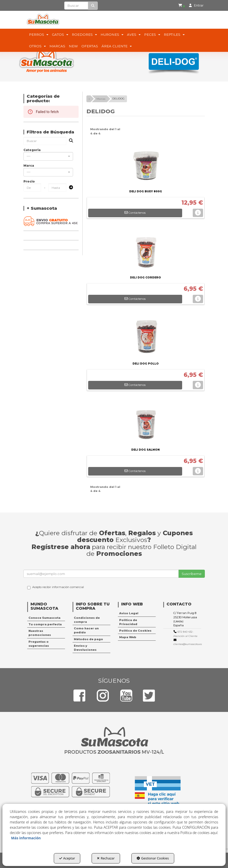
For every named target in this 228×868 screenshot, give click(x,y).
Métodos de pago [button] (88, 639)
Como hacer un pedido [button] (86, 630)
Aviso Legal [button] (129, 613)
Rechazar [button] (106, 858)
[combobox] (48, 156)
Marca (29, 166)
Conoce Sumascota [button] (44, 618)
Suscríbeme (192, 574)
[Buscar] (93, 6)
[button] (181, 6)
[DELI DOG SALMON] (146, 421)
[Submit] (70, 188)
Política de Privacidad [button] (128, 622)
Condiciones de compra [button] (87, 620)
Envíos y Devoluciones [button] (85, 648)
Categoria (32, 150)
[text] (76, 6)
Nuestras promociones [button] (40, 633)
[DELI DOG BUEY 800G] (146, 163)
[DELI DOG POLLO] (146, 335)
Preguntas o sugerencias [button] (39, 644)
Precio (29, 181)
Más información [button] (26, 838)
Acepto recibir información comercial (56, 587)
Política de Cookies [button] (135, 631)
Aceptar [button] (67, 858)
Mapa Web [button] (128, 637)
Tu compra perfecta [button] (45, 624)
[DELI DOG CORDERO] (146, 249)
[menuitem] (180, 6)
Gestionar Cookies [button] (153, 858)
